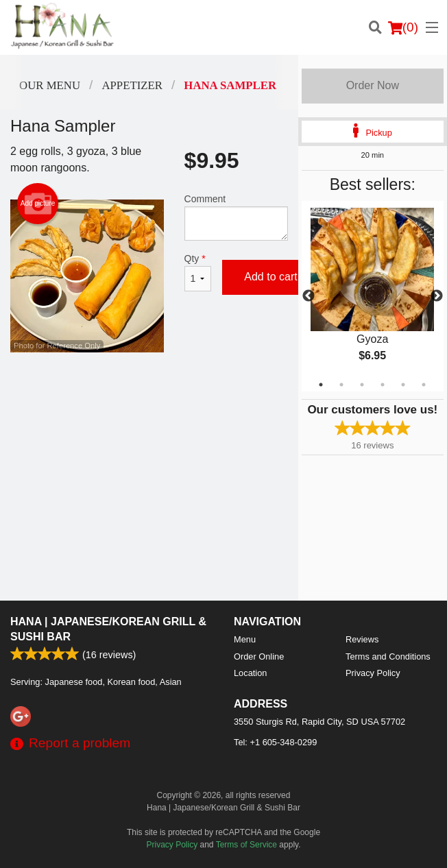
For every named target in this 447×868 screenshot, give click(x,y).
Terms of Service (246, 845)
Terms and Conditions (388, 656)
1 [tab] (321, 385)
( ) (403, 27)
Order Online (259, 656)
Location (250, 673)
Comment (236, 217)
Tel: (275, 742)
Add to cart (270, 277)
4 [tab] (383, 385)
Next (437, 296)
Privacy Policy (373, 673)
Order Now (373, 85)
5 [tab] (403, 385)
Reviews (362, 639)
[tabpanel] (373, 296)
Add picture (38, 204)
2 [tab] (341, 385)
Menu (245, 639)
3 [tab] (362, 385)
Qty (198, 272)
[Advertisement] (149, 397)
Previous (309, 296)
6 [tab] (424, 385)
